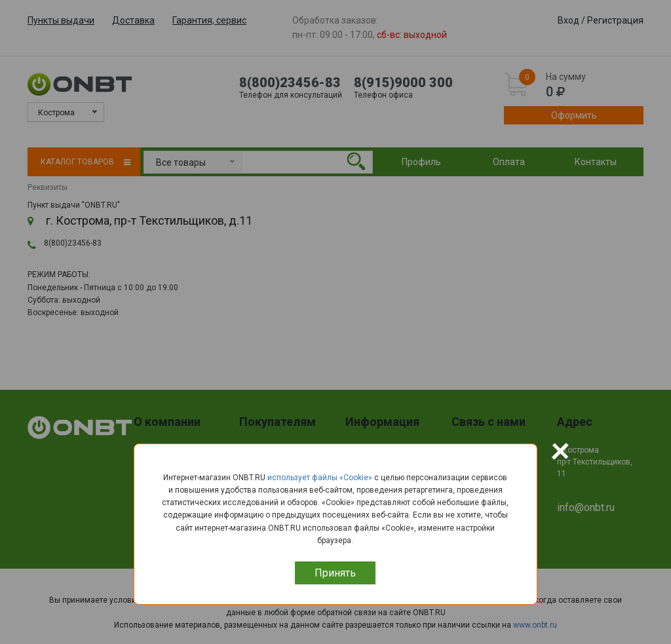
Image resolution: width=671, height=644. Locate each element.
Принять (335, 573)
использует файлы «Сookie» (320, 478)
